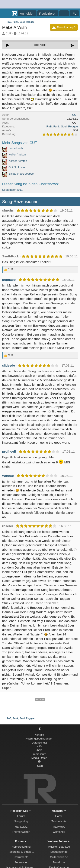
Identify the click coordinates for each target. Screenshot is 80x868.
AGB (39, 750)
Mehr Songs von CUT (20, 143)
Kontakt (39, 735)
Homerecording (21, 847)
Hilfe (39, 746)
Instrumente (21, 857)
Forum (21, 816)
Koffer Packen (17, 155)
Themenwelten (21, 832)
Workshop (59, 832)
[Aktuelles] (64, 13)
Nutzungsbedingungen (39, 739)
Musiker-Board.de (59, 847)
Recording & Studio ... (21, 852)
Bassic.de (59, 862)
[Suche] (74, 13)
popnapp (9, 280)
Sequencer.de (59, 852)
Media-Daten (39, 758)
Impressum (39, 754)
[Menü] (6, 13)
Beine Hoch (16, 148)
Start (40, 766)
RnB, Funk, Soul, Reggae (62, 126)
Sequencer (21, 862)
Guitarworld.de (59, 857)
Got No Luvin (17, 167)
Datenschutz (39, 743)
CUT (9, 33)
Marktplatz (21, 827)
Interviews (59, 827)
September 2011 (12, 190)
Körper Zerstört (18, 161)
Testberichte (59, 821)
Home (59, 816)
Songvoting (21, 821)
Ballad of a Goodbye (21, 174)
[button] (40, 729)
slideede (9, 365)
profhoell (9, 451)
